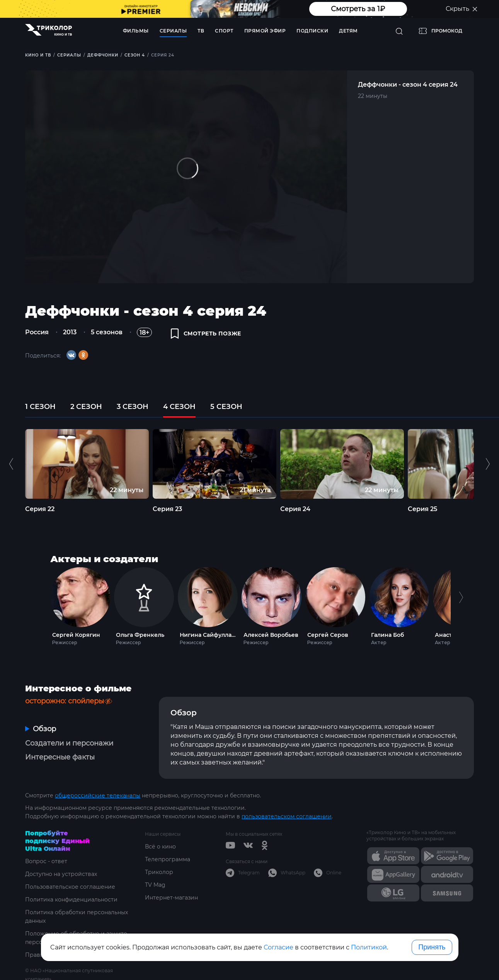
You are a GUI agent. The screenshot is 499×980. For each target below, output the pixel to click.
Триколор (159, 872)
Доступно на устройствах (61, 874)
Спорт (224, 31)
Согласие (278, 947)
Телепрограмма (168, 859)
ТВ (201, 31)
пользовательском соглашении (287, 816)
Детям (348, 31)
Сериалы (173, 31)
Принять (432, 947)
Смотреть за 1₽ (358, 9)
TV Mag (155, 885)
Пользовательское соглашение (70, 887)
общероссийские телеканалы (98, 795)
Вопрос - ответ (46, 861)
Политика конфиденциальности (71, 900)
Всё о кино (160, 847)
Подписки (312, 31)
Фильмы (136, 31)
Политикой (369, 947)
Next (461, 605)
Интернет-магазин (171, 898)
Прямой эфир (265, 31)
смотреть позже (206, 334)
